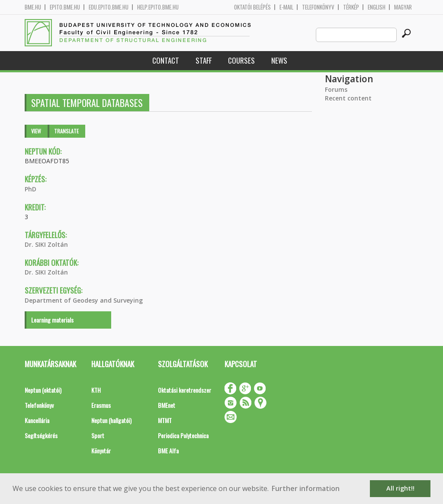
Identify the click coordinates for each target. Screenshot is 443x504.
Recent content (348, 98)
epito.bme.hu (65, 7)
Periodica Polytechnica (183, 435)
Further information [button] (306, 488)
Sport (98, 435)
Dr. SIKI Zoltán (46, 244)
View (36, 131)
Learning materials (52, 320)
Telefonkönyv (318, 7)
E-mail (286, 7)
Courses (241, 60)
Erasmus (101, 405)
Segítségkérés (41, 435)
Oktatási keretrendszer (185, 390)
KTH (96, 390)
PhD (30, 189)
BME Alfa (168, 451)
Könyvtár (101, 451)
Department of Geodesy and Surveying (84, 300)
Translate (66, 131)
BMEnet (167, 405)
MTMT (165, 420)
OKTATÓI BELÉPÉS (252, 7)
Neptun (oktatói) (43, 390)
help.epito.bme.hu (158, 7)
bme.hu (33, 7)
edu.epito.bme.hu (109, 7)
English (377, 7)
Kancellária (37, 420)
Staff (204, 60)
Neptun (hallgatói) (111, 420)
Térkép (351, 7)
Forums (336, 89)
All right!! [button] (400, 488)
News (279, 60)
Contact (166, 60)
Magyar (403, 7)
